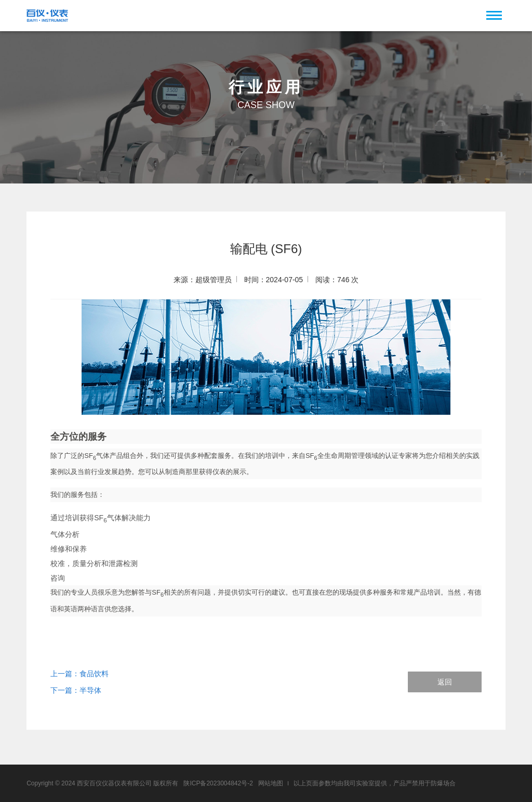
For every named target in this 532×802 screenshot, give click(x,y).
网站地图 (271, 783)
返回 (445, 682)
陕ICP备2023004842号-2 (218, 783)
